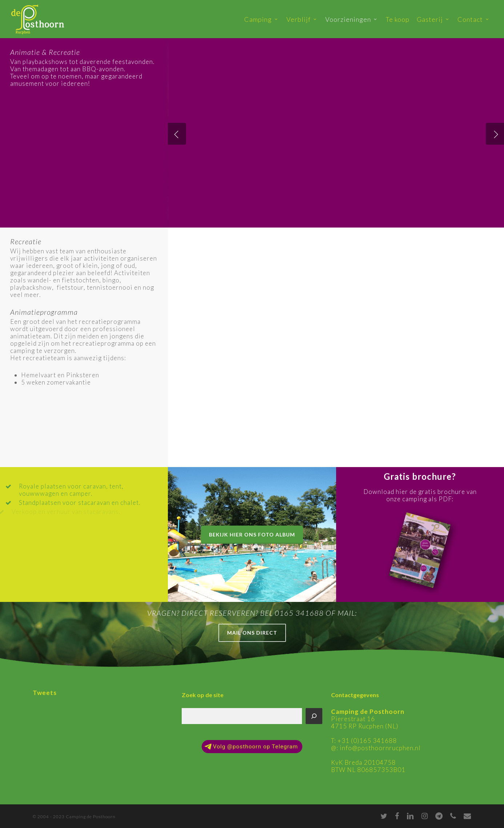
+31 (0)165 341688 (367, 741)
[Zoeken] (314, 716)
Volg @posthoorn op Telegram (251, 747)
